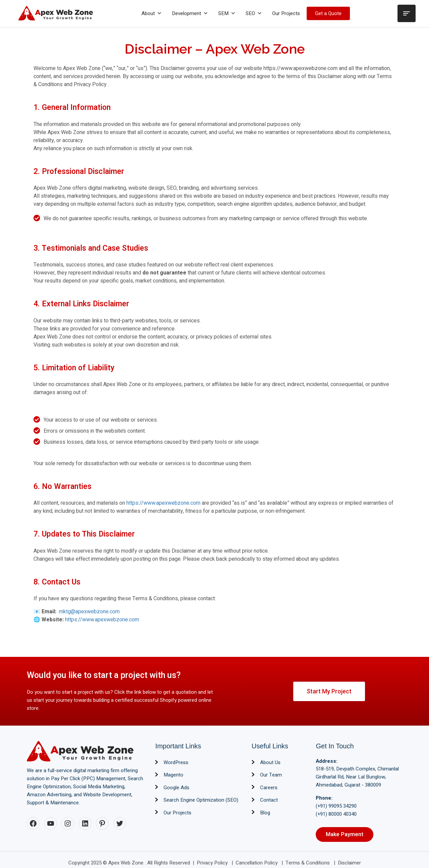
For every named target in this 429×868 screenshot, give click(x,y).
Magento (173, 775)
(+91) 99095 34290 (336, 806)
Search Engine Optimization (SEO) (201, 800)
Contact (269, 800)
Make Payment (345, 834)
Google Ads (176, 788)
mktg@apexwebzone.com (89, 612)
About (152, 13)
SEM (227, 13)
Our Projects (286, 13)
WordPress (176, 762)
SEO (254, 13)
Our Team (271, 775)
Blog (265, 813)
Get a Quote (328, 13)
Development (190, 13)
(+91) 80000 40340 (336, 814)
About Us (270, 762)
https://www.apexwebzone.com (163, 503)
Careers (269, 788)
